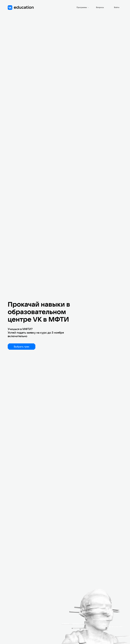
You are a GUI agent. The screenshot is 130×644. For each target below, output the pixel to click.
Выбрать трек (22, 347)
